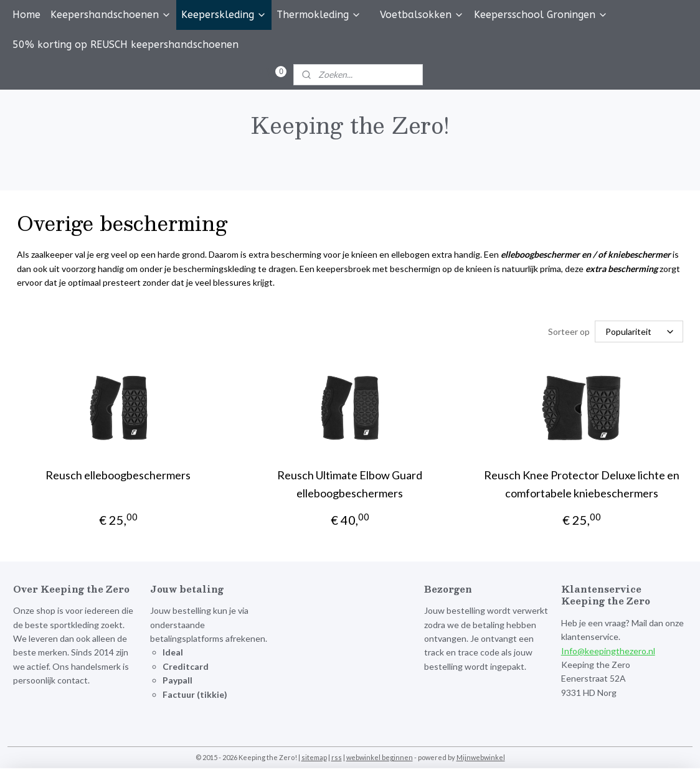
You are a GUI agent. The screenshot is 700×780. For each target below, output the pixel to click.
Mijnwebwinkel (481, 757)
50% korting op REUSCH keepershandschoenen (125, 45)
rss (337, 757)
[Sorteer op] (639, 331)
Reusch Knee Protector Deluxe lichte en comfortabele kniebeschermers (582, 484)
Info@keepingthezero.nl (608, 651)
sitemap (314, 757)
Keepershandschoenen (111, 15)
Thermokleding (319, 15)
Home (26, 15)
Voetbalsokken (422, 15)
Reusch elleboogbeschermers (118, 475)
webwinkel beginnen (380, 757)
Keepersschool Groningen (541, 15)
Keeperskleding (224, 15)
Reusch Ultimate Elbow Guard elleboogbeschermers (350, 484)
